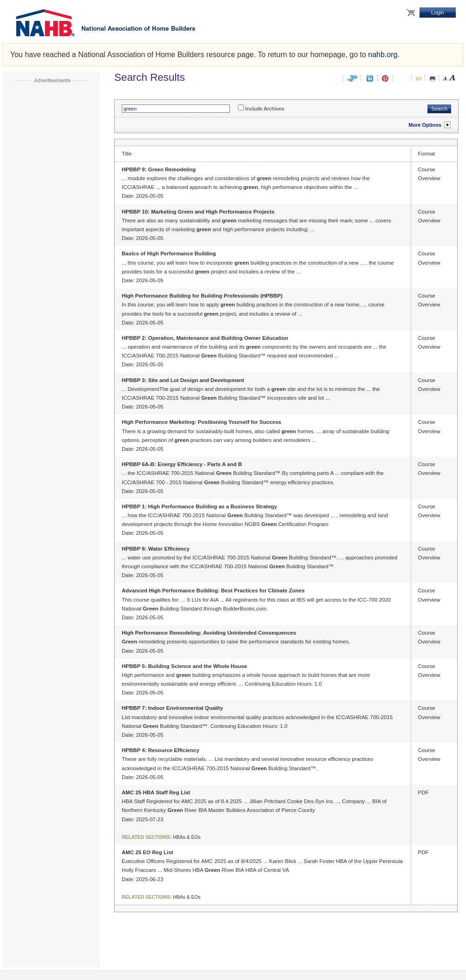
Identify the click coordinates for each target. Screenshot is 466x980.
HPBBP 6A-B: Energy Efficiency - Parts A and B (182, 464)
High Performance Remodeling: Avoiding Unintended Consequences (209, 633)
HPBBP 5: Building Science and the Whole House (184, 666)
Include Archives (265, 109)
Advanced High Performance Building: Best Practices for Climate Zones (213, 591)
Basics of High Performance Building (169, 253)
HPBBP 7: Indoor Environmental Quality (172, 708)
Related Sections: (147, 837)
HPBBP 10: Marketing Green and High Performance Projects (198, 212)
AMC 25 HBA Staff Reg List (156, 792)
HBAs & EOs (187, 837)
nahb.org (383, 55)
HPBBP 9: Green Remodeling (159, 169)
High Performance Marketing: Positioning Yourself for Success (201, 422)
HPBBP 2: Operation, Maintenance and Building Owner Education (205, 338)
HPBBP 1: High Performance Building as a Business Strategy (199, 506)
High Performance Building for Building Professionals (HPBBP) (202, 296)
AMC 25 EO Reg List (148, 852)
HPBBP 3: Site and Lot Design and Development (183, 380)
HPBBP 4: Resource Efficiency (161, 750)
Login (437, 13)
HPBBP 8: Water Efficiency (156, 549)
